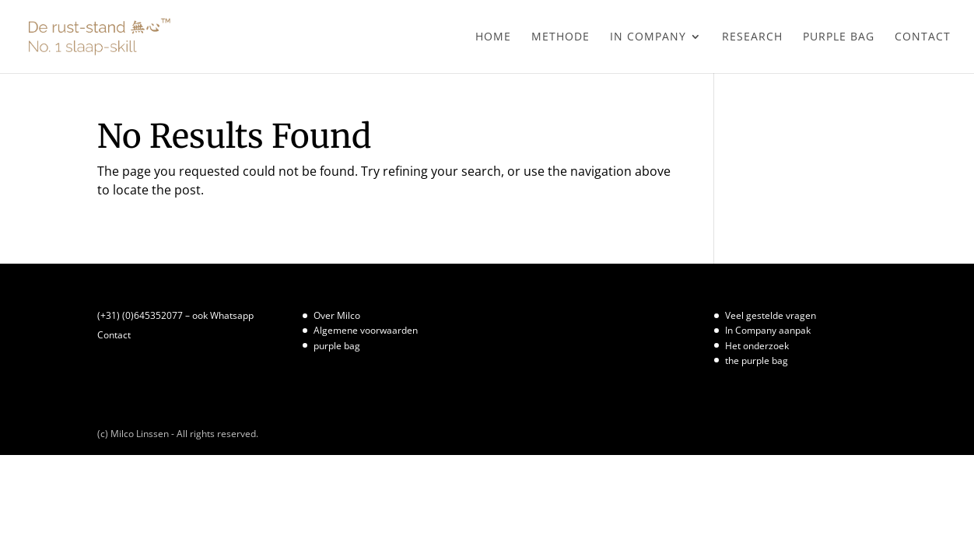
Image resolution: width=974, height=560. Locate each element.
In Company (648, 37)
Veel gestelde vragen (771, 315)
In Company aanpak (768, 330)
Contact (923, 37)
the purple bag (757, 360)
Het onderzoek (757, 346)
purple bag (839, 37)
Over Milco (337, 315)
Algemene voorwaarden (366, 330)
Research (752, 37)
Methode (561, 37)
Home (493, 37)
